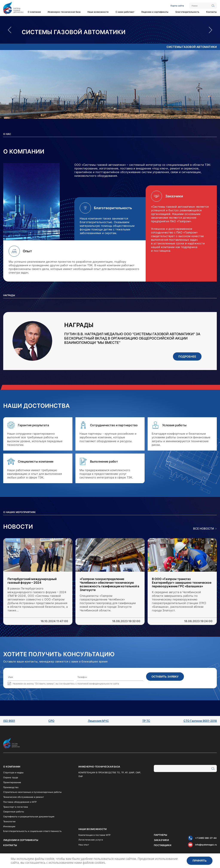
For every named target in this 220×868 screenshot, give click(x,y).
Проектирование (12, 782)
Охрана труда (11, 777)
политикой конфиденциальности (95, 684)
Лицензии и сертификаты (155, 12)
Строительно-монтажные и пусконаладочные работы (32, 792)
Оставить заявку (165, 677)
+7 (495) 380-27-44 (206, 838)
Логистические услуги (91, 840)
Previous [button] (10, 30)
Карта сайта (177, 6)
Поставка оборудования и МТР (20, 802)
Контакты (212, 12)
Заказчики (161, 840)
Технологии (9, 821)
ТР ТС (146, 721)
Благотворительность (187, 12)
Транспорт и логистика (16, 807)
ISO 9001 (9, 721)
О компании (34, 12)
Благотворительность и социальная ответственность (32, 831)
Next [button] (210, 30)
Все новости (204, 529)
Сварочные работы (14, 812)
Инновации (9, 826)
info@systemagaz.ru (206, 845)
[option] (110, 32)
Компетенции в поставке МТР (94, 835)
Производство (11, 787)
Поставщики (163, 845)
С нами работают (125, 12)
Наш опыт (84, 845)
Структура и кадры (13, 772)
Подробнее (187, 357)
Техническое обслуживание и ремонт (24, 797)
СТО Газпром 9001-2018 (200, 721)
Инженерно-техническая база (64, 12)
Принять (200, 861)
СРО (51, 721)
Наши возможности (98, 12)
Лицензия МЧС (98, 721)
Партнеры (160, 835)
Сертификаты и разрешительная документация (29, 816)
